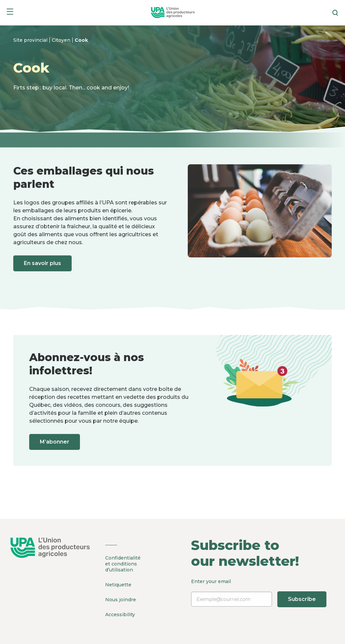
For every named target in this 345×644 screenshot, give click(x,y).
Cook (81, 40)
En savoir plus (42, 263)
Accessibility (120, 615)
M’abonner (55, 442)
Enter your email (259, 593)
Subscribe (302, 599)
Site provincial (31, 40)
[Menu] (10, 13)
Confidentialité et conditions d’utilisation (123, 564)
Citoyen (62, 40)
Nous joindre (121, 600)
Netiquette (118, 585)
